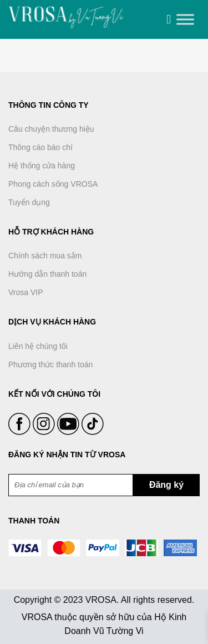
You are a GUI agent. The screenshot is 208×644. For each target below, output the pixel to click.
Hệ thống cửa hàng (42, 166)
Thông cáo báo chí (40, 147)
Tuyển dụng (29, 202)
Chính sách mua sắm (45, 256)
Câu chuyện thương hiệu (51, 129)
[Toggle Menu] (185, 19)
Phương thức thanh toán (50, 365)
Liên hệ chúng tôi (38, 346)
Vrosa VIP (26, 292)
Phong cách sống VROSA (53, 184)
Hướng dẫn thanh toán (47, 274)
